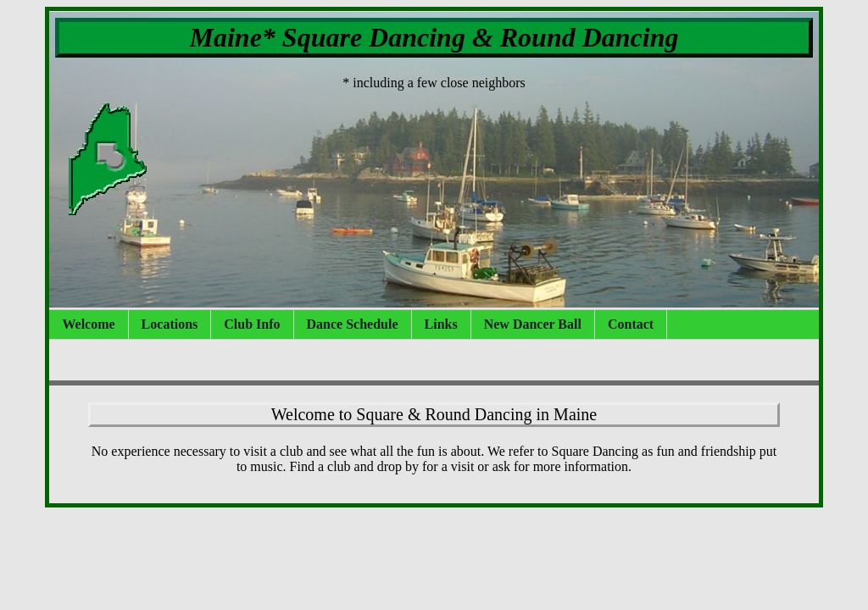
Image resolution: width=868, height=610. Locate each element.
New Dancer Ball (533, 324)
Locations (170, 324)
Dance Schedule (353, 324)
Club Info (252, 324)
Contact (631, 324)
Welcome (88, 324)
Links (441, 324)
